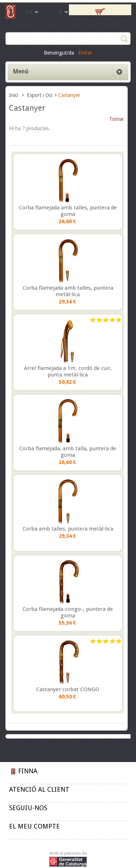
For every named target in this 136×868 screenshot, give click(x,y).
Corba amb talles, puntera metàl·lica (68, 529)
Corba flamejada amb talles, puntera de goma (68, 211)
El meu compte (34, 826)
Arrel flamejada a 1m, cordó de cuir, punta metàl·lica (68, 371)
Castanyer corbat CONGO (68, 689)
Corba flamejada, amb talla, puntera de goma (68, 452)
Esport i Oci (40, 95)
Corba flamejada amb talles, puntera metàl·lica (68, 291)
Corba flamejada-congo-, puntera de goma (68, 612)
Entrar (85, 53)
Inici (14, 95)
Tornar (117, 119)
